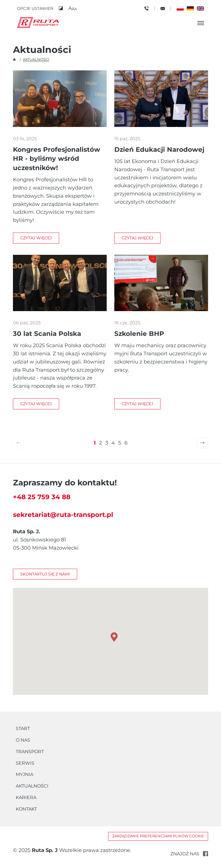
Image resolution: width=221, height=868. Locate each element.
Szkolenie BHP (139, 333)
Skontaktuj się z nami (45, 574)
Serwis (25, 763)
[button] (73, 8)
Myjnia (24, 774)
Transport (30, 752)
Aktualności (32, 786)
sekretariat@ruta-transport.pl (63, 515)
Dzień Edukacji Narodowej (159, 149)
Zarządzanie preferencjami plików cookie (158, 836)
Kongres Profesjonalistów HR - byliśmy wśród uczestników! (57, 159)
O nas (23, 740)
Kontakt (26, 809)
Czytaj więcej (36, 238)
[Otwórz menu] (201, 23)
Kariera (26, 797)
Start (23, 728)
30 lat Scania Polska (47, 333)
